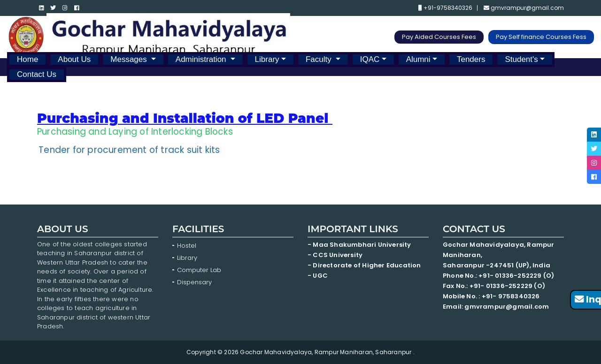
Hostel (187, 246)
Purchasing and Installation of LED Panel (183, 118)
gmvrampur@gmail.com (524, 8)
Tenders (471, 59)
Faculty (320, 59)
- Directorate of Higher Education (365, 265)
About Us (74, 59)
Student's (521, 59)
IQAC (370, 59)
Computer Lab (200, 270)
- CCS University (335, 255)
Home (27, 59)
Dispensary (194, 282)
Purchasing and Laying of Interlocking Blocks (135, 132)
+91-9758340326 (445, 8)
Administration (202, 59)
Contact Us (37, 74)
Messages (130, 59)
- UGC (318, 276)
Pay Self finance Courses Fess (541, 37)
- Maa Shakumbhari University (360, 245)
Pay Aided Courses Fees (439, 37)
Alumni (418, 59)
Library (267, 59)
